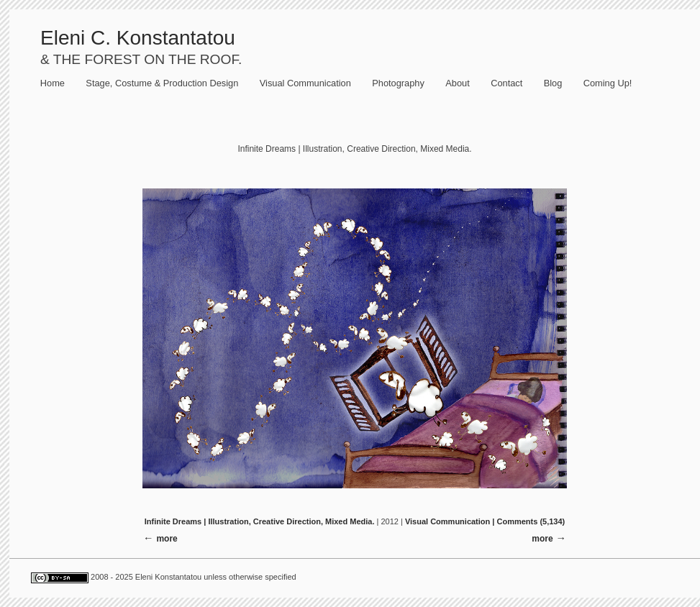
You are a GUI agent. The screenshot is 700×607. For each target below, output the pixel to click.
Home (53, 83)
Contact (506, 83)
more (542, 539)
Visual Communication (305, 83)
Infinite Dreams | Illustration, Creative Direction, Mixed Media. (260, 521)
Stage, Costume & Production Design (162, 83)
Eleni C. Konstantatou (138, 38)
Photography (398, 83)
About (457, 83)
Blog (553, 83)
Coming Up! (608, 83)
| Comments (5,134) (528, 521)
